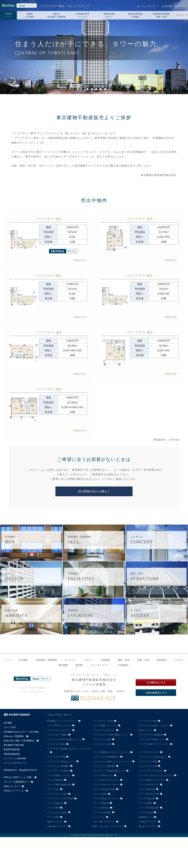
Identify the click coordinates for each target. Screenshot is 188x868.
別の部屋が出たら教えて (94, 491)
